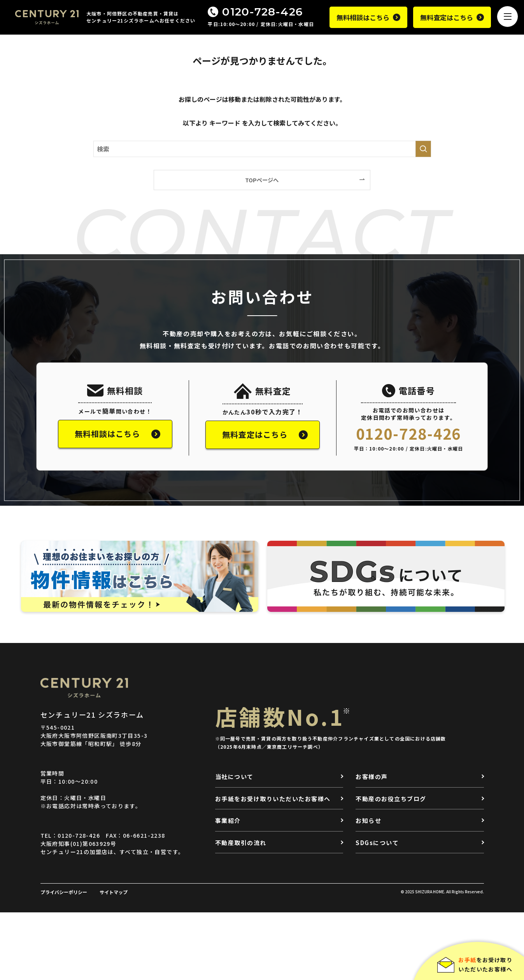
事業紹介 (228, 820)
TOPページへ (262, 180)
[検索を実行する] (423, 149)
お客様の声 (372, 776)
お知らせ (368, 820)
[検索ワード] (262, 149)
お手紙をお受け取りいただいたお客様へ (273, 799)
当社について (234, 776)
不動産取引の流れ (241, 843)
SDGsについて (377, 843)
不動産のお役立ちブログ (391, 799)
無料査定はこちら (447, 17)
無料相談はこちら (363, 17)
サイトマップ (114, 892)
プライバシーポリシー (64, 892)
